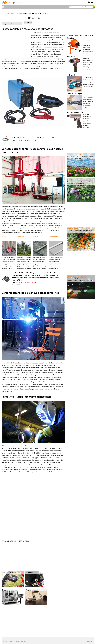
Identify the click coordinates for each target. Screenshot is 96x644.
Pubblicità (90, 642)
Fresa (4, 590)
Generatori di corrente (10, 572)
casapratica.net (13, 14)
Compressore (30, 572)
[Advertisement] (21, 12)
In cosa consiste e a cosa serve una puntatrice (27, 29)
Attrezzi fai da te (25, 14)
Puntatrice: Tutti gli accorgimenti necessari (26, 397)
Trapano (29, 590)
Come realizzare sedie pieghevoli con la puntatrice (30, 293)
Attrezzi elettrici (38, 14)
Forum (72, 7)
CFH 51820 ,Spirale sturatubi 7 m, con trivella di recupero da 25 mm (34, 138)
